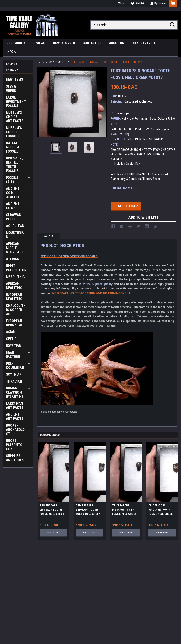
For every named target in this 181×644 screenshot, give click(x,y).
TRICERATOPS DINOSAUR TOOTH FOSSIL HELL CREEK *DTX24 (88, 510)
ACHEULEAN (15, 226)
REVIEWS (39, 43)
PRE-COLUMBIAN (15, 366)
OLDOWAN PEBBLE (14, 217)
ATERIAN (13, 259)
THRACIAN (14, 381)
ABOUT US (116, 43)
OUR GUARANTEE (144, 43)
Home (41, 62)
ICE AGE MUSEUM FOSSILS (12, 147)
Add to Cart (53, 533)
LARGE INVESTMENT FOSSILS (16, 102)
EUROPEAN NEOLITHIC (14, 297)
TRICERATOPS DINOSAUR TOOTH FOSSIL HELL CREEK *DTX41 (160, 510)
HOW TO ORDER (64, 43)
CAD (121, 3)
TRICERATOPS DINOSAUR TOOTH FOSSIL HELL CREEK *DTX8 (52, 510)
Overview (48, 236)
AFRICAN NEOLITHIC (14, 286)
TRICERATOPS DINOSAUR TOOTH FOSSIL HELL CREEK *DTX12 (124, 510)
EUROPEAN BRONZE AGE (16, 323)
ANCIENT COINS (13, 206)
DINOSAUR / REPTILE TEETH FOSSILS (15, 164)
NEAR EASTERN (13, 355)
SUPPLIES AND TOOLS (15, 458)
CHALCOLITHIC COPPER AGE (16, 310)
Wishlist (137, 3)
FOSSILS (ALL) (12, 180)
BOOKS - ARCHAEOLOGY (15, 430)
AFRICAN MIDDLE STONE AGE (15, 248)
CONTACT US (92, 43)
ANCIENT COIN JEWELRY (13, 193)
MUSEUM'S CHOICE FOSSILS (14, 132)
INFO (12, 52)
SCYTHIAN (14, 374)
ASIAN (11, 332)
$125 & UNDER (11, 88)
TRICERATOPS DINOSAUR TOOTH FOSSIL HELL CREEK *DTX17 (106, 62)
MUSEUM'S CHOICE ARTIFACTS (15, 117)
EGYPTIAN (14, 346)
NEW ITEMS (14, 79)
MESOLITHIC (15, 277)
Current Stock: (121, 188)
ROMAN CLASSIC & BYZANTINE (15, 392)
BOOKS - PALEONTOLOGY (15, 445)
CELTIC (11, 339)
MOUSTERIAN (15, 235)
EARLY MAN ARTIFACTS (15, 405)
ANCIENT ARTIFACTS (15, 416)
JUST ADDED (16, 43)
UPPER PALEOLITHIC (16, 268)
